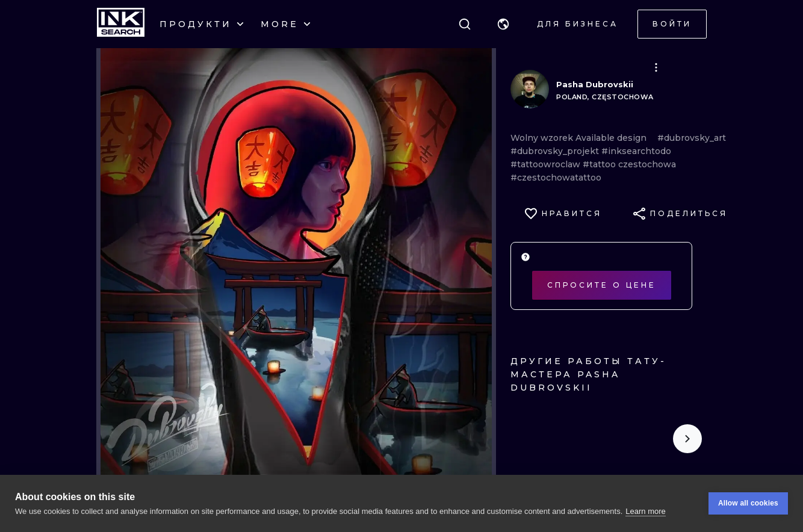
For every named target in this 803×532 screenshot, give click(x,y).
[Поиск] (465, 24)
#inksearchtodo (636, 151)
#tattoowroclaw (547, 164)
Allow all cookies (748, 503)
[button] (503, 24)
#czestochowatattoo (556, 178)
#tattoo (600, 164)
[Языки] (503, 24)
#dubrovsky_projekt (556, 151)
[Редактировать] (656, 67)
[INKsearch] (121, 24)
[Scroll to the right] (687, 439)
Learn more (645, 511)
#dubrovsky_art (692, 138)
